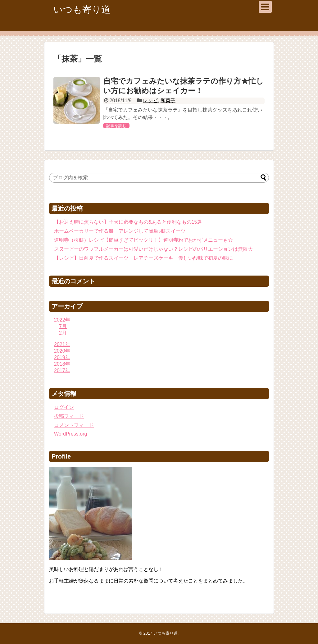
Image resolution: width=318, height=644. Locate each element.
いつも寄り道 (82, 9)
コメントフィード (74, 425)
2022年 (62, 320)
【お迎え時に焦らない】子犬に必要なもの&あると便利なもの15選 (128, 222)
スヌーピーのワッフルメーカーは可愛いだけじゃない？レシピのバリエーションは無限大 (153, 249)
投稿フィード (69, 416)
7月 (63, 326)
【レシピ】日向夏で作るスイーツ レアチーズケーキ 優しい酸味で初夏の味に (143, 258)
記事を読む (116, 126)
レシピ (150, 100)
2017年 (62, 370)
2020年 (62, 351)
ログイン (64, 407)
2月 (63, 333)
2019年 (62, 357)
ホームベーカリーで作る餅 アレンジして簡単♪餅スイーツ (120, 231)
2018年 (62, 364)
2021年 (62, 344)
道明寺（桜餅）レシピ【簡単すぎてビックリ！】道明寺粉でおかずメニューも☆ (143, 240)
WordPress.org (70, 434)
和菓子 (168, 100)
